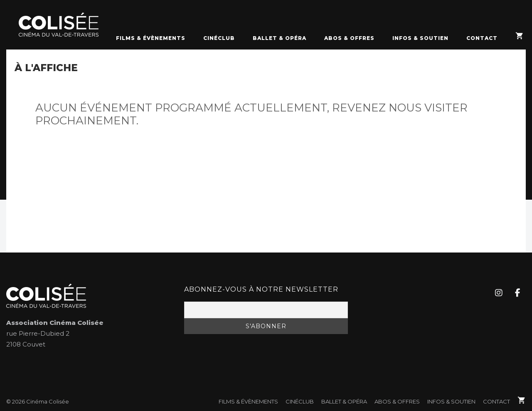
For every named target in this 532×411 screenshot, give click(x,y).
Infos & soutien (420, 38)
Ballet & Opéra (280, 38)
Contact (482, 38)
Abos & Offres (349, 38)
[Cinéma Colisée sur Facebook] (517, 293)
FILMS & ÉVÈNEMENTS (151, 38)
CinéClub (219, 38)
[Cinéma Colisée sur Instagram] (498, 293)
